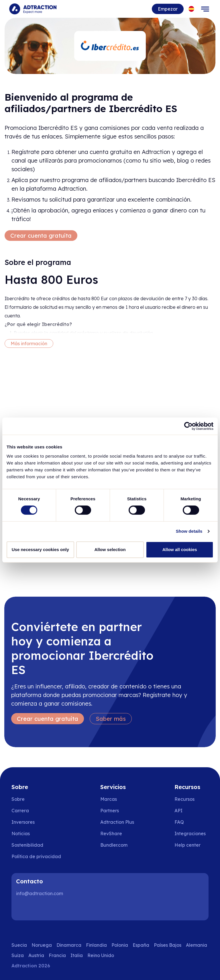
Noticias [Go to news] (21, 833)
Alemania (197, 945)
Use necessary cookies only (40, 549)
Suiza (18, 955)
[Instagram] (41, 909)
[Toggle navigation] (205, 9)
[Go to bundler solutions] (118, 845)
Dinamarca (69, 945)
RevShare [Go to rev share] (111, 833)
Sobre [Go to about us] (18, 799)
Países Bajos (168, 945)
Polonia (120, 945)
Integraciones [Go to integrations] (190, 833)
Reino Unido (101, 955)
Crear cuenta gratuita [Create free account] (41, 236)
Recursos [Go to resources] (184, 799)
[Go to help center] (191, 845)
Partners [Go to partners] (110, 811)
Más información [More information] (29, 343)
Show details (189, 531)
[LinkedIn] (23, 909)
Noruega (42, 945)
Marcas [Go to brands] (109, 799)
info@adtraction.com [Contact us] (40, 893)
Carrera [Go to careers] (20, 811)
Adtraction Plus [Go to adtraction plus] (117, 822)
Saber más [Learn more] (111, 719)
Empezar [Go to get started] (168, 9)
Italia (77, 955)
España (141, 945)
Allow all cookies (180, 549)
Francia (57, 955)
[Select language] (191, 9)
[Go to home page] (33, 9)
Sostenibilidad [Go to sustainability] (27, 845)
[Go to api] (191, 811)
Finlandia (96, 945)
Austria (36, 955)
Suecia (19, 945)
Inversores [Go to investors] (23, 822)
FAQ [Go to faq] (179, 822)
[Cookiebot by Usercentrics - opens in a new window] (188, 426)
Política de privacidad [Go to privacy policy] (36, 856)
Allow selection (110, 549)
